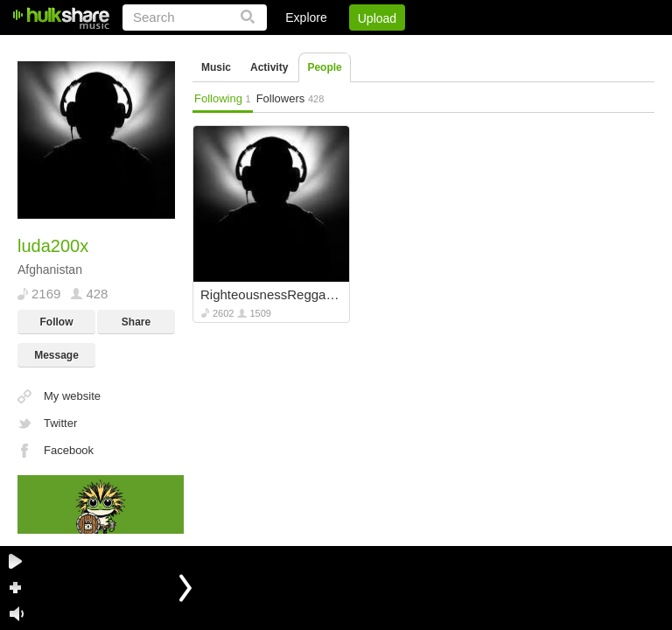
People (324, 67)
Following (223, 98)
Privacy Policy (557, 48)
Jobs (417, 48)
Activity (269, 67)
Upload (377, 18)
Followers (290, 98)
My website (72, 396)
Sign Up (356, 48)
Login (293, 48)
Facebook (69, 450)
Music (216, 67)
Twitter (60, 423)
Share (136, 322)
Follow (57, 322)
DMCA (475, 48)
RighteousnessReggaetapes (273, 294)
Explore (306, 17)
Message (56, 355)
